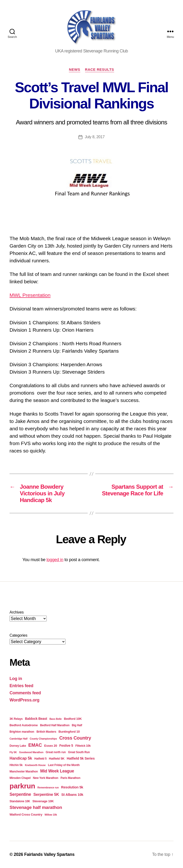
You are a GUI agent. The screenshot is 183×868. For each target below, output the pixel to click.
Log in (16, 679)
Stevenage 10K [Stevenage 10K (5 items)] (43, 801)
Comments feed (25, 693)
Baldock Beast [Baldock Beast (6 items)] (36, 719)
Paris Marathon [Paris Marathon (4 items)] (70, 778)
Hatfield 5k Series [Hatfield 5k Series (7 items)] (81, 758)
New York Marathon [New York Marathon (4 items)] (46, 778)
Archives (17, 612)
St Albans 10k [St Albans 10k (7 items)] (72, 795)
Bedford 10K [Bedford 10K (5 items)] (73, 719)
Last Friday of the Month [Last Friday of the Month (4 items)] (64, 765)
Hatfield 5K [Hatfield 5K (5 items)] (57, 759)
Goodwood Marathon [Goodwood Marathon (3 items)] (31, 752)
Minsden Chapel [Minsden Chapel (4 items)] (20, 778)
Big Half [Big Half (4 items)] (77, 725)
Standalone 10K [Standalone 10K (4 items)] (20, 801)
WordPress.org (24, 700)
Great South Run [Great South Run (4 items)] (79, 752)
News (74, 69)
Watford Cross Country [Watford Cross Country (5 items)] (26, 815)
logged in (55, 560)
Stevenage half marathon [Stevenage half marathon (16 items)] (36, 807)
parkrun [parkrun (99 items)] (22, 786)
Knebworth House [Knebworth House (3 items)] (35, 765)
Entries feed (21, 686)
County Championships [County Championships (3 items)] (43, 739)
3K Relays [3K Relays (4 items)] (16, 719)
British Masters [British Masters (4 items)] (46, 732)
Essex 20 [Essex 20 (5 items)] (51, 746)
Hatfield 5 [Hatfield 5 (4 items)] (40, 759)
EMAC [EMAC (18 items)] (35, 745)
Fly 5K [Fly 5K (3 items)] (13, 752)
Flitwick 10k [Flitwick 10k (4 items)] (83, 746)
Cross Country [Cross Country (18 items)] (75, 738)
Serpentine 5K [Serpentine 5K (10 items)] (46, 794)
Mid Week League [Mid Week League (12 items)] (57, 771)
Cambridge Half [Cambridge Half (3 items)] (18, 739)
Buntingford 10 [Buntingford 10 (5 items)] (69, 732)
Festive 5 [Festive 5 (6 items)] (66, 746)
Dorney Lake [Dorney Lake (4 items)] (18, 746)
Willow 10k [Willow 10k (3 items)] (51, 815)
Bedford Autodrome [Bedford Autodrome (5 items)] (24, 725)
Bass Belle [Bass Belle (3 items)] (55, 719)
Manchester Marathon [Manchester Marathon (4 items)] (24, 772)
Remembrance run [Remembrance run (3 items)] (48, 787)
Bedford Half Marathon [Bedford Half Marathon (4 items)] (55, 725)
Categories (18, 635)
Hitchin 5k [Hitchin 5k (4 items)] (16, 765)
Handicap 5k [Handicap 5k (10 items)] (21, 758)
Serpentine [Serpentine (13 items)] (20, 794)
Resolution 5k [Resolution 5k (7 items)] (72, 787)
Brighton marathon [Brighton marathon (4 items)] (22, 732)
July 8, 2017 (95, 137)
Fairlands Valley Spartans (49, 854)
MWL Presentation (30, 295)
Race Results (100, 69)
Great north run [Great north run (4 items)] (56, 752)
